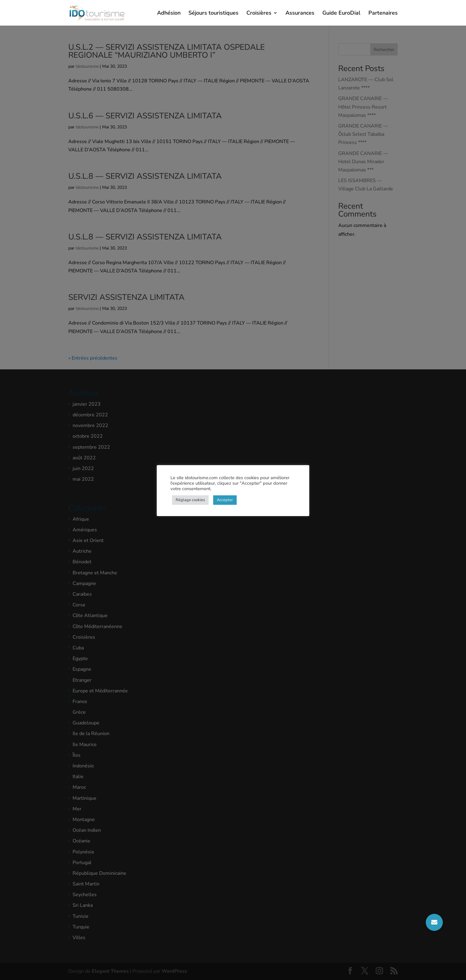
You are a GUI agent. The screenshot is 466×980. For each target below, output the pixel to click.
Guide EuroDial (341, 14)
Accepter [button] (225, 500)
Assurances (300, 14)
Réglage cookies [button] (190, 500)
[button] (434, 922)
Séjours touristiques (213, 14)
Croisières (259, 14)
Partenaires (383, 14)
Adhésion (169, 14)
